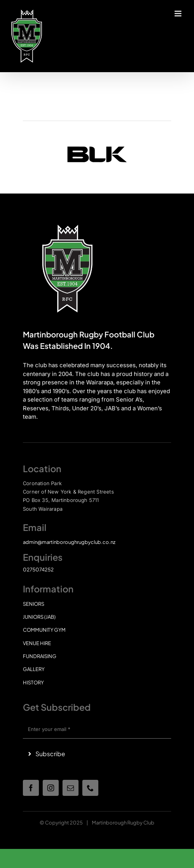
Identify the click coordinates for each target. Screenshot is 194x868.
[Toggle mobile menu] (179, 14)
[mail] (71, 788)
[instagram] (51, 788)
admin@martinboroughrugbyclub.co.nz (69, 542)
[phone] (90, 788)
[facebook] (31, 788)
